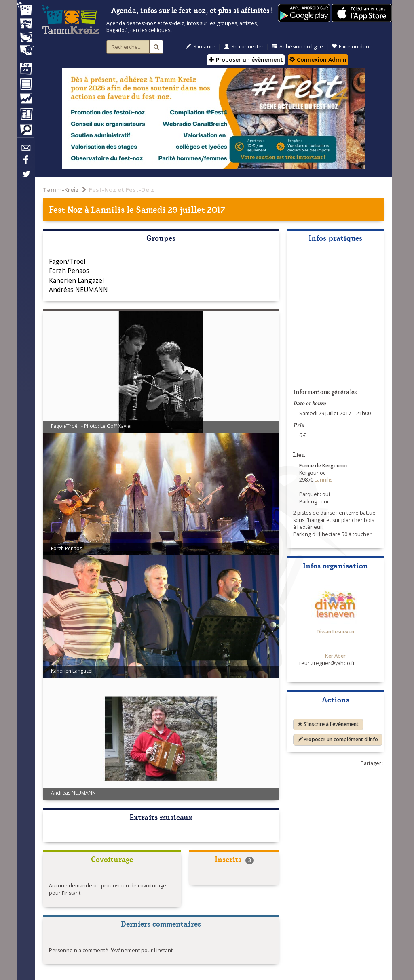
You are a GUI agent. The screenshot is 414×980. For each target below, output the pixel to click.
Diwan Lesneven (335, 632)
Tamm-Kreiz (61, 189)
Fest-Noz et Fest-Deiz (121, 189)
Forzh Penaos (69, 271)
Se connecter (244, 47)
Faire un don (350, 47)
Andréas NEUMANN (78, 290)
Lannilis (108, 209)
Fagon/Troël (67, 261)
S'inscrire (201, 47)
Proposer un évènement (246, 60)
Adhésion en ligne (298, 47)
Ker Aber (335, 656)
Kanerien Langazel (76, 280)
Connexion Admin (318, 60)
